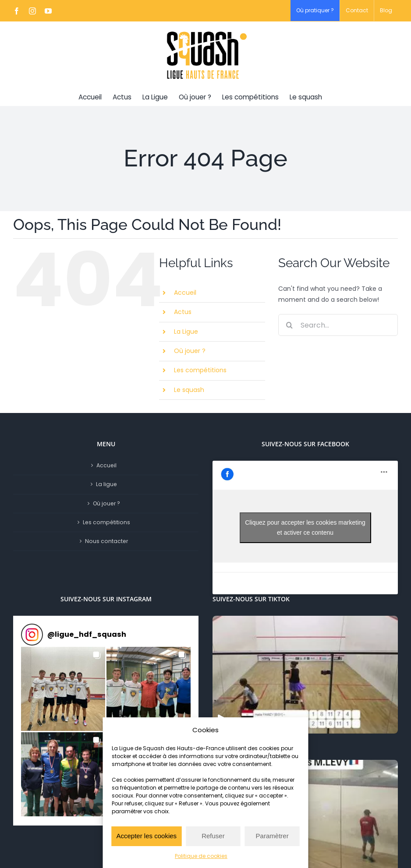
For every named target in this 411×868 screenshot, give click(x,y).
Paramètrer (272, 836)
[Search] (289, 325)
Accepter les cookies (147, 836)
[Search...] (338, 325)
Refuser (213, 836)
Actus (183, 312)
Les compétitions (200, 370)
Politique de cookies (201, 856)
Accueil (185, 293)
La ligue (106, 484)
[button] (63, 689)
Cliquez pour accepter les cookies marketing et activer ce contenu (305, 528)
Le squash (189, 390)
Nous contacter (106, 541)
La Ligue (186, 332)
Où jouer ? (190, 351)
